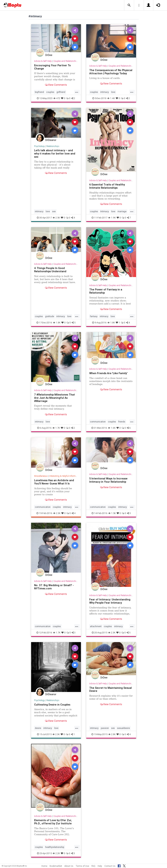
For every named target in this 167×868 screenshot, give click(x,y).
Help (100, 866)
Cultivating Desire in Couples (52, 705)
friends (122, 422)
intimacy (105, 92)
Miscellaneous (41, 476)
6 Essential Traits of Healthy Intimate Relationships (107, 186)
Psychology (39, 146)
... (77, 92)
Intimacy (105, 211)
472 (57, 98)
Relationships (53, 146)
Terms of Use (82, 866)
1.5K (112, 513)
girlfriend (61, 92)
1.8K (57, 323)
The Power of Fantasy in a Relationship (106, 291)
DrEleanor (51, 140)
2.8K (112, 734)
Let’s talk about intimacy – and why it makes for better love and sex (55, 153)
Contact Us (110, 866)
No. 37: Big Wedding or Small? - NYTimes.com (54, 587)
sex (54, 211)
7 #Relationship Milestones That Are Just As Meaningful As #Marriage (55, 398)
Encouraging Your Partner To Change (52, 67)
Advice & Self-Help (43, 61)
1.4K (111, 98)
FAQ (93, 866)
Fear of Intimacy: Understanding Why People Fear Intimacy (110, 601)
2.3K (57, 513)
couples (50, 92)
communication (98, 422)
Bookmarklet (56, 866)
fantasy (94, 316)
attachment (96, 626)
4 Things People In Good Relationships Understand (50, 270)
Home (44, 866)
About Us (69, 866)
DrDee (49, 55)
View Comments (56, 85)
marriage (122, 211)
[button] (129, 5)
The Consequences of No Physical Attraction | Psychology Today (111, 72)
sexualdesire (123, 728)
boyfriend (39, 92)
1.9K (112, 218)
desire (38, 728)
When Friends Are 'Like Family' (108, 373)
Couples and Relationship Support (69, 61)
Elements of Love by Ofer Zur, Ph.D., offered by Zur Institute (53, 822)
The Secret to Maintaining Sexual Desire (111, 689)
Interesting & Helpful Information (65, 476)
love (113, 92)
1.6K (112, 428)
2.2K (56, 853)
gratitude (50, 316)
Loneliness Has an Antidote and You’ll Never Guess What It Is (54, 482)
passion (105, 728)
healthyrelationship (55, 847)
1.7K (56, 428)
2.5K (56, 218)
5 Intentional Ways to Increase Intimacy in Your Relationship (108, 480)
